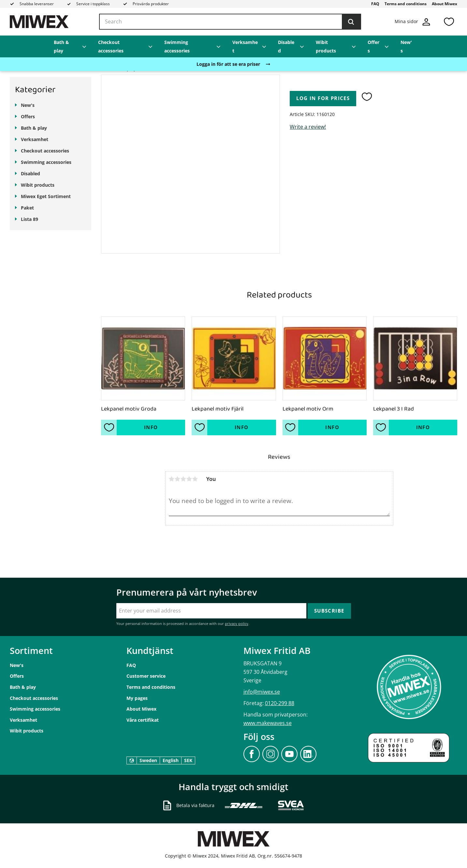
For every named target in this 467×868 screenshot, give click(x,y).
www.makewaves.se (268, 723)
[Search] (351, 22)
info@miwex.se (262, 692)
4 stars (189, 479)
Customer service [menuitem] (146, 676)
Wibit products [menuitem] (326, 46)
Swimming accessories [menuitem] (177, 46)
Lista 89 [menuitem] (29, 219)
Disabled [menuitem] (286, 46)
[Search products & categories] (230, 22)
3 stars (183, 479)
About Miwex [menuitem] (445, 4)
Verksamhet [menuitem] (245, 46)
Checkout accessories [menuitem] (111, 46)
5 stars (195, 479)
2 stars (178, 479)
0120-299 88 (280, 703)
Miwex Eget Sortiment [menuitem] (46, 196)
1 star (172, 479)
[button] (449, 22)
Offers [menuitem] (373, 46)
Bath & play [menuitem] (61, 46)
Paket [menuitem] (27, 208)
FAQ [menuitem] (375, 4)
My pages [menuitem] (137, 698)
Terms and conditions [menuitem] (406, 4)
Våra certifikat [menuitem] (143, 720)
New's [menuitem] (406, 46)
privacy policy (237, 623)
